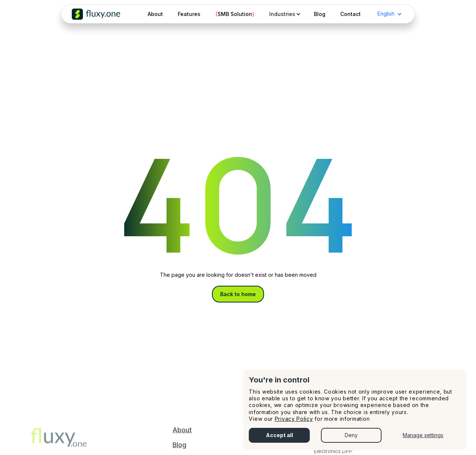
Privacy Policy (294, 419)
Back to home (238, 294)
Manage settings (423, 435)
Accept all (279, 435)
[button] (284, 14)
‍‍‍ (59, 443)
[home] (96, 14)
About (182, 432)
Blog (179, 447)
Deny (351, 435)
